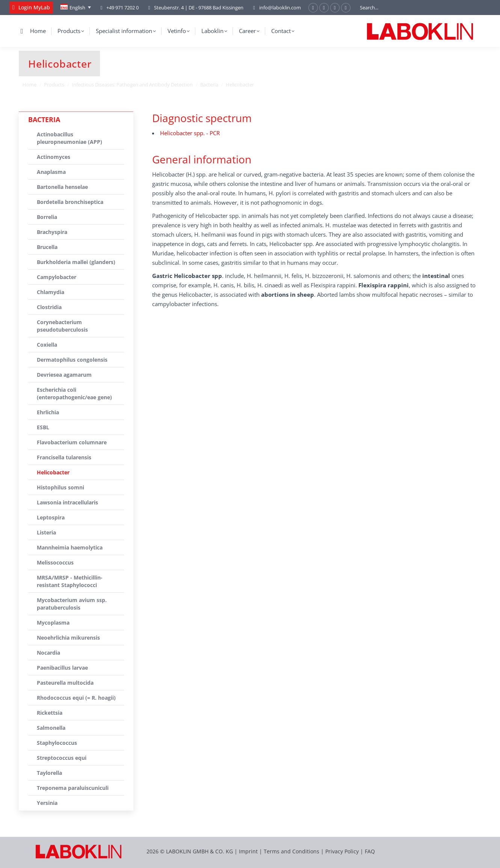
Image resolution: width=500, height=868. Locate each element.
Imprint (248, 851)
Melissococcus (55, 562)
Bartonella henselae (62, 187)
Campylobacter (57, 277)
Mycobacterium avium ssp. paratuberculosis (72, 604)
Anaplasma (51, 172)
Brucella (47, 247)
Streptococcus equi (62, 758)
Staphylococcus (57, 743)
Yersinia (47, 803)
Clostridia (49, 307)
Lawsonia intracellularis (67, 502)
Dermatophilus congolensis (72, 360)
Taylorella (49, 773)
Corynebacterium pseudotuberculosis (62, 326)
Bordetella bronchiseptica (70, 202)
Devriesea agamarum (64, 375)
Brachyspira (52, 232)
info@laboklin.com (276, 8)
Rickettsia (50, 713)
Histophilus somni (60, 487)
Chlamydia (51, 292)
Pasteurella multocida (65, 683)
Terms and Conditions (292, 851)
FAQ (370, 851)
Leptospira (51, 517)
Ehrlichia (48, 412)
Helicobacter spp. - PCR (190, 133)
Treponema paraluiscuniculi (73, 788)
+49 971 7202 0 (122, 8)
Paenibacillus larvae (62, 668)
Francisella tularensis (64, 457)
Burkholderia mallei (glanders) (76, 262)
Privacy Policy (342, 851)
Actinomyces (54, 157)
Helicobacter (53, 472)
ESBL (43, 427)
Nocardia (48, 653)
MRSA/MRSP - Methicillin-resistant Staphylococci (70, 581)
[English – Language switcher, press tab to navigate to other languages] (76, 8)
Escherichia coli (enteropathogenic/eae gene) (74, 393)
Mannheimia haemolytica (70, 547)
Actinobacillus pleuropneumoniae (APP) (69, 138)
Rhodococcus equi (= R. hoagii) (76, 698)
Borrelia (47, 217)
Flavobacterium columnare (72, 442)
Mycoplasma (53, 623)
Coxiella (47, 345)
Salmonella (51, 728)
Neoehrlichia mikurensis (68, 638)
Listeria (46, 532)
